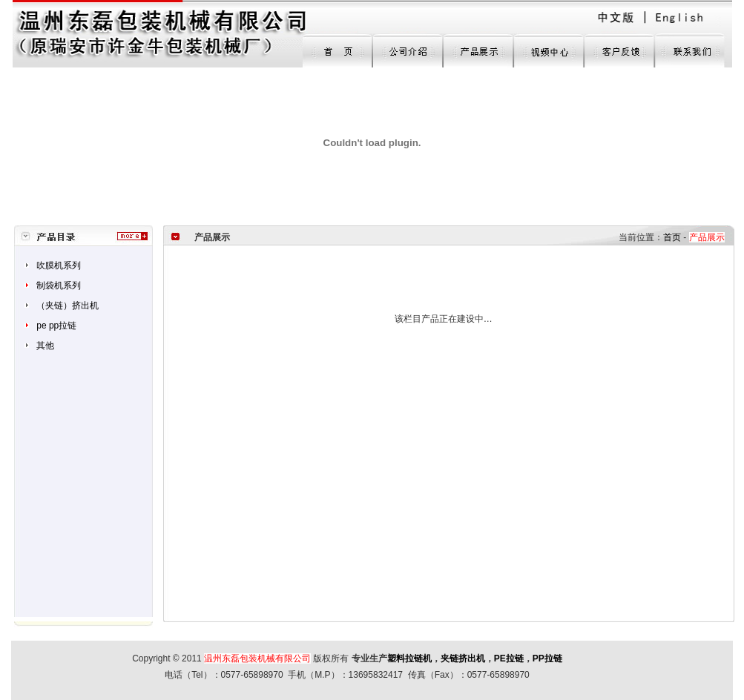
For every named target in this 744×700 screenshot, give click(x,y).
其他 (45, 346)
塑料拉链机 (409, 658)
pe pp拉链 (56, 326)
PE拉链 (509, 658)
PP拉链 (547, 658)
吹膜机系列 (59, 265)
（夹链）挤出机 (68, 306)
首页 (672, 237)
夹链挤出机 (463, 658)
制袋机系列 (59, 285)
